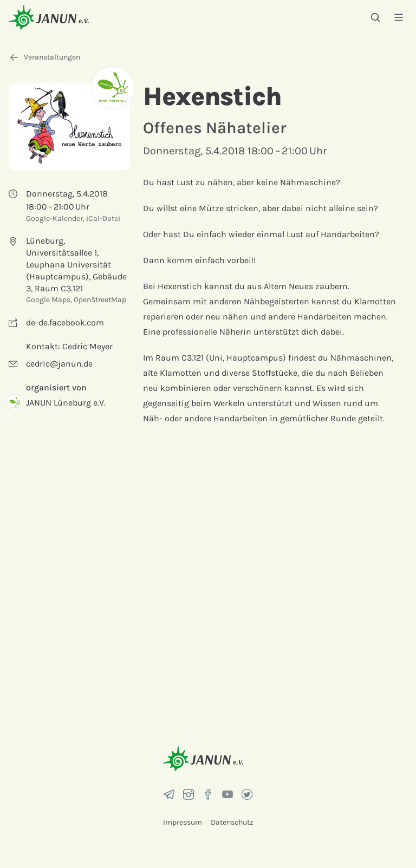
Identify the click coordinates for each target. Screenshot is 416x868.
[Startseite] (49, 17)
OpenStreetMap (100, 300)
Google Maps (48, 300)
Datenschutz (232, 822)
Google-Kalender (54, 218)
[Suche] (375, 17)
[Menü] (399, 17)
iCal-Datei (103, 218)
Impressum (183, 822)
